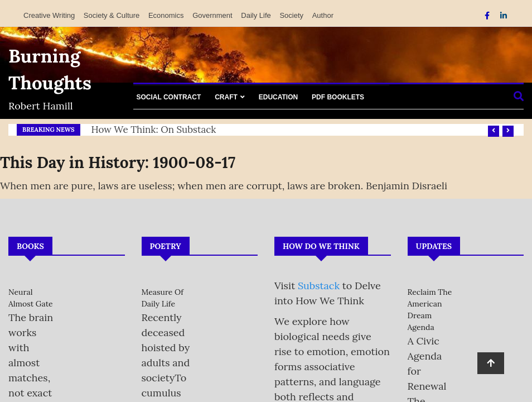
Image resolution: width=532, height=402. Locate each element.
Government (212, 15)
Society (291, 15)
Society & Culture (112, 15)
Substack (319, 286)
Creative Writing (49, 15)
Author (323, 15)
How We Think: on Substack (154, 130)
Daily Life (256, 15)
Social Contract (169, 97)
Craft (226, 97)
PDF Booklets (338, 97)
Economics (166, 15)
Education (278, 97)
